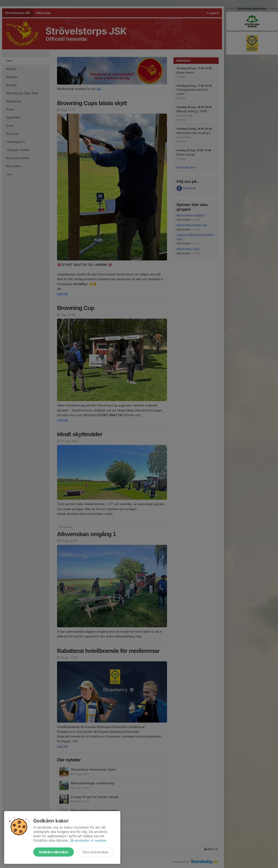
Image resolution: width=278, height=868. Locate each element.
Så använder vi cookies (88, 840)
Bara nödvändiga (95, 852)
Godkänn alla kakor (54, 852)
